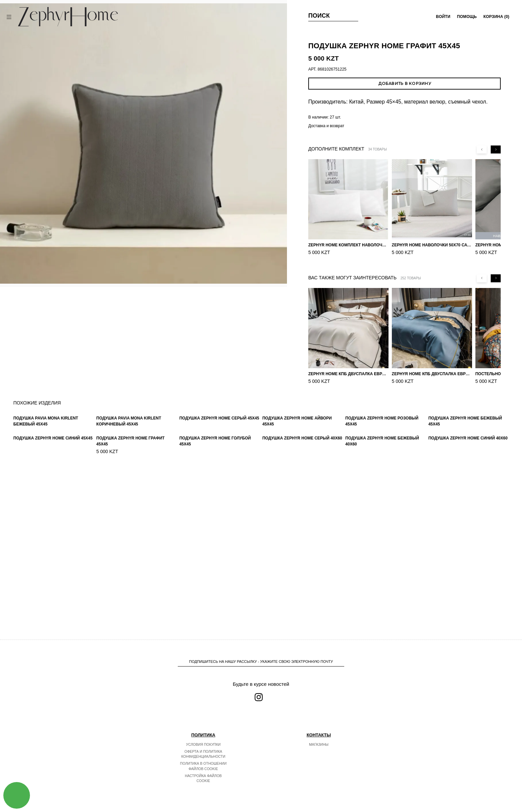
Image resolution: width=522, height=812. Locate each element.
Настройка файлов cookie (203, 778)
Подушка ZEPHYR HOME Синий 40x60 (468, 599)
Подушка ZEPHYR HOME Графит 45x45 (130, 601)
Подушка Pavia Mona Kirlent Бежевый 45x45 (46, 501)
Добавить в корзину (405, 83)
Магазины (319, 744)
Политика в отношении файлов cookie (203, 766)
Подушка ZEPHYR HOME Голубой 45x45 (215, 597)
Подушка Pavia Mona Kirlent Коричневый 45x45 (129, 501)
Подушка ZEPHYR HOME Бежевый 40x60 (382, 602)
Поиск (319, 16)
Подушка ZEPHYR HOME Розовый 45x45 (382, 502)
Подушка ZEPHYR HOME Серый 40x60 (302, 599)
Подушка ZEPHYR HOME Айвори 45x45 (297, 500)
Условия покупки (203, 744)
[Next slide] (496, 149)
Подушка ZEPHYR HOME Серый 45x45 (219, 497)
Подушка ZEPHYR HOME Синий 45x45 (53, 597)
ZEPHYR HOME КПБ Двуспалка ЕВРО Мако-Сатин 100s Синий (432, 374)
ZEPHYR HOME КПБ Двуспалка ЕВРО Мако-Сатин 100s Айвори (348, 374)
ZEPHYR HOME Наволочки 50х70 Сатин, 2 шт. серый (432, 245)
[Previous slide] (482, 149)
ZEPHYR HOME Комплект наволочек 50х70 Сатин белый (348, 245)
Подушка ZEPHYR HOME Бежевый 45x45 (465, 496)
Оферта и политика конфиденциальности (203, 754)
